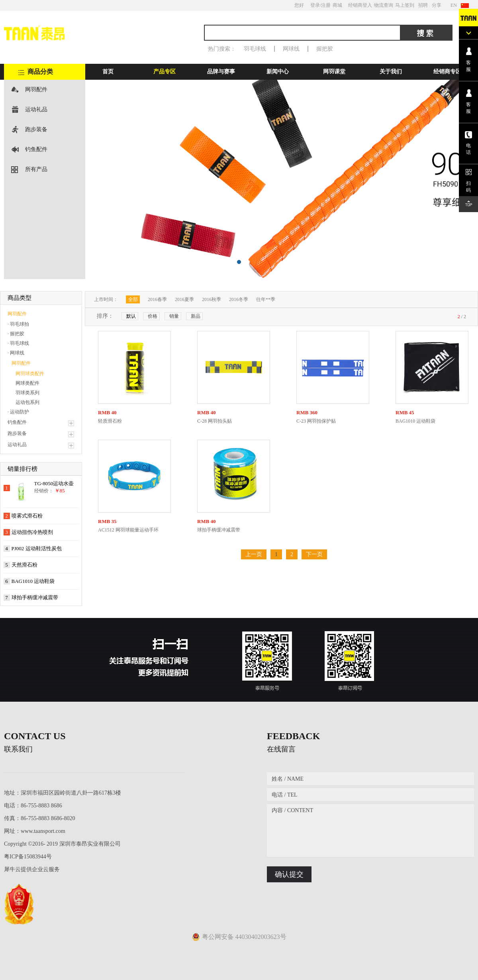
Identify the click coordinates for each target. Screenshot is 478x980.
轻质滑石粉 (110, 421)
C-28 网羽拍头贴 (215, 421)
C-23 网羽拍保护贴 (316, 421)
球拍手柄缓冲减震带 (35, 597)
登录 (315, 5)
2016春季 (157, 299)
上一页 (254, 554)
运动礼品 (36, 109)
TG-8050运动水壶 (54, 483)
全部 (133, 299)
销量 (174, 316)
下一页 (314, 554)
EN (454, 5)
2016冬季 (239, 299)
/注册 (325, 5)
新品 (196, 316)
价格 (153, 316)
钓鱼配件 (36, 149)
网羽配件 (36, 90)
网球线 (291, 49)
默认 (131, 316)
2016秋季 (212, 299)
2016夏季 (184, 299)
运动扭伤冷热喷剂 (32, 532)
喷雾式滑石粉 (27, 516)
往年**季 (266, 299)
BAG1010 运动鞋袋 (33, 581)
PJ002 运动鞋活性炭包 (37, 548)
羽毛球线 (255, 49)
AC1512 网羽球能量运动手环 (128, 530)
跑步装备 (36, 129)
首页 (108, 72)
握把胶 (325, 49)
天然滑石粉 (24, 565)
